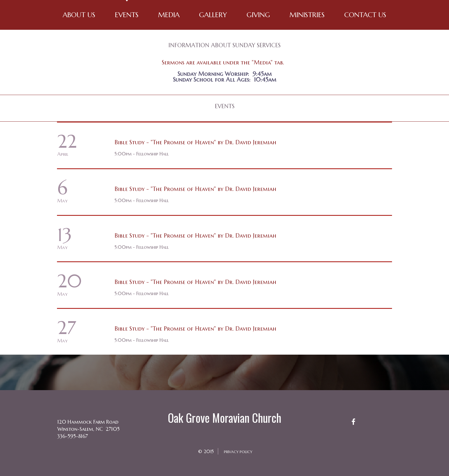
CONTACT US (365, 15)
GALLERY (213, 15)
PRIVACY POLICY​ (238, 451)
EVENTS (127, 15)
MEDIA (169, 15)
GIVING (258, 15)
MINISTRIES (307, 15)
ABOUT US (79, 15)
